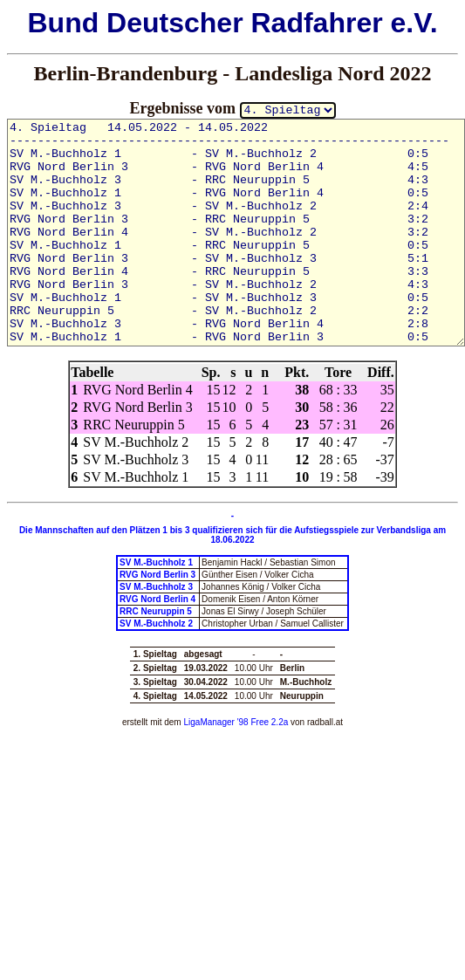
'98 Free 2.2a (261, 722)
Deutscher (175, 23)
